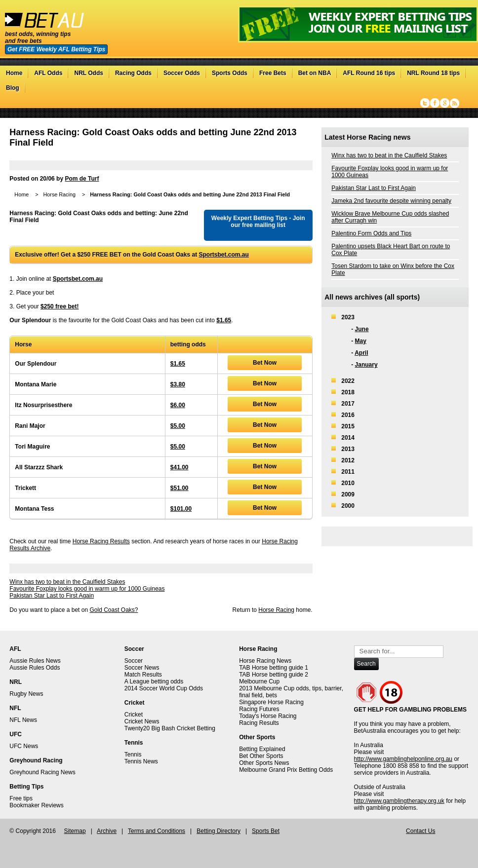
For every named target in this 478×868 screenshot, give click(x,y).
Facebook (435, 103)
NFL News (23, 720)
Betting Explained (262, 749)
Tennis (133, 755)
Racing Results (259, 723)
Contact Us (420, 831)
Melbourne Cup (259, 681)
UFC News (24, 746)
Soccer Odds (182, 73)
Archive (107, 831)
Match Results (143, 675)
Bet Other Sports (261, 756)
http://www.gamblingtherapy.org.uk (399, 801)
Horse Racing (59, 194)
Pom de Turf (82, 179)
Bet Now (265, 363)
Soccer (134, 661)
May (361, 341)
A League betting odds (154, 681)
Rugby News (26, 694)
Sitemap (75, 831)
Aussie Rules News (35, 661)
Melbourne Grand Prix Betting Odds (286, 770)
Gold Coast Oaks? (114, 610)
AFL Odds (48, 73)
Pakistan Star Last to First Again (52, 596)
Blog (13, 88)
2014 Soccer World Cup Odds (164, 688)
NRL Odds (88, 73)
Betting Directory (219, 831)
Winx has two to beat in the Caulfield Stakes (67, 582)
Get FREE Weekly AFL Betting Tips (56, 49)
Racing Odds (133, 73)
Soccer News (142, 668)
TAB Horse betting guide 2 (274, 675)
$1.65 (224, 320)
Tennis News (141, 761)
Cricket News (142, 721)
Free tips (21, 798)
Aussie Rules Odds (35, 668)
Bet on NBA (315, 73)
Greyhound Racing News (42, 772)
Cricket (134, 715)
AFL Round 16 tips (369, 73)
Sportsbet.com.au (223, 255)
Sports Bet (266, 831)
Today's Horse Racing (268, 716)
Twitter (425, 103)
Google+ (445, 103)
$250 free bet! (60, 306)
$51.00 (179, 488)
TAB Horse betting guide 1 (274, 668)
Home (14, 73)
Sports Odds (230, 73)
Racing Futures (259, 709)
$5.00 (178, 426)
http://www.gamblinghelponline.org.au (403, 759)
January (366, 365)
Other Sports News (264, 763)
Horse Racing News (265, 661)
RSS (455, 103)
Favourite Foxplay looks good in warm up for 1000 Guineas (87, 589)
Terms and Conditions (157, 831)
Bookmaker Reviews (36, 805)
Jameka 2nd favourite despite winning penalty (391, 201)
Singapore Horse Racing (271, 702)
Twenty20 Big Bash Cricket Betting (170, 728)
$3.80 (178, 384)
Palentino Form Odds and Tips (371, 233)
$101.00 (181, 509)
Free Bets (273, 73)
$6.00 (178, 405)
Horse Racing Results (101, 541)
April (361, 353)
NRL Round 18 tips (433, 73)
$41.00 (179, 467)
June (362, 329)
